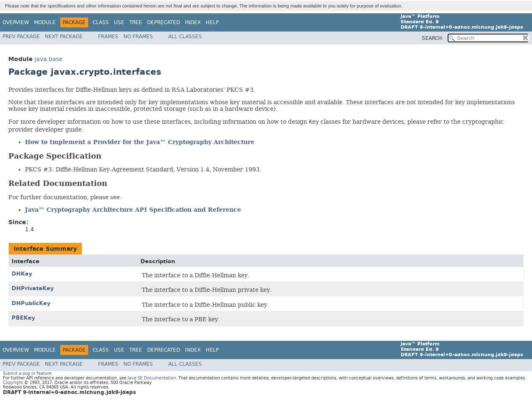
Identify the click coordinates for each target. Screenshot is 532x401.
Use (119, 22)
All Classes (185, 37)
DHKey (22, 274)
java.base (49, 59)
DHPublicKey (31, 303)
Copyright (13, 383)
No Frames (138, 37)
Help (212, 22)
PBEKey (23, 318)
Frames (108, 37)
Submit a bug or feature (27, 373)
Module (45, 22)
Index (193, 22)
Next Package (64, 37)
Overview (16, 22)
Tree (136, 22)
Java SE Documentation (152, 378)
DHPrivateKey (33, 288)
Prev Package (21, 37)
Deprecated (164, 22)
